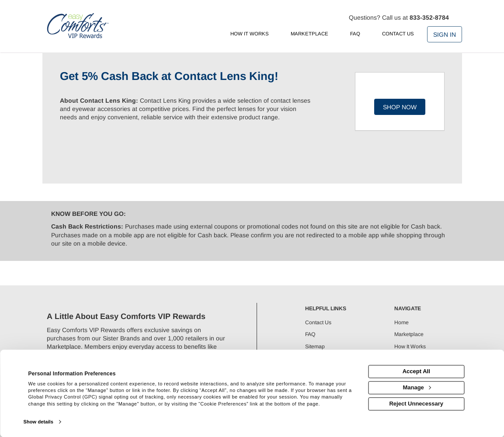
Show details (38, 422)
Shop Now (400, 107)
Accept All (416, 372)
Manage (417, 387)
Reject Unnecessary (416, 404)
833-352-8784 (429, 17)
